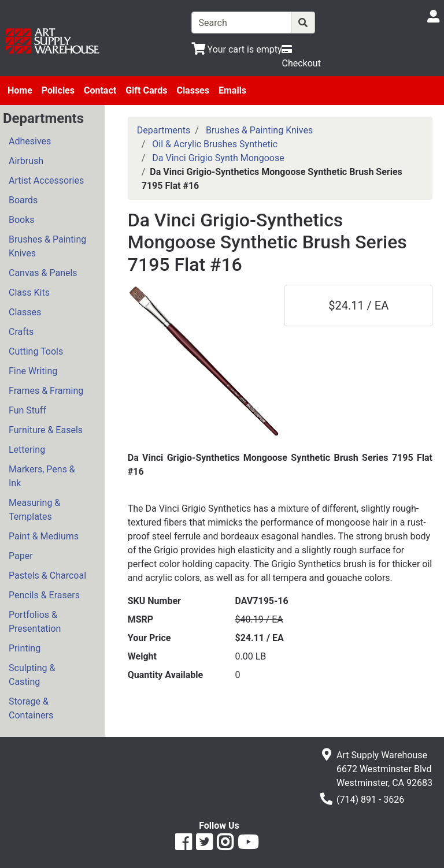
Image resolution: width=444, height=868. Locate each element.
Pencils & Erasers (44, 595)
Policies (58, 90)
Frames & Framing (46, 391)
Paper (21, 556)
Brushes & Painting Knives (47, 246)
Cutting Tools (36, 351)
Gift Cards (146, 90)
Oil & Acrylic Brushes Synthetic (215, 144)
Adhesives (30, 141)
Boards (23, 200)
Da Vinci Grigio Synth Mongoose (218, 158)
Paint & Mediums (44, 536)
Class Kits (29, 293)
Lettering (27, 450)
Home (20, 90)
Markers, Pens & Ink (42, 476)
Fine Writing (33, 371)
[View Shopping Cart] (237, 49)
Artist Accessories (46, 180)
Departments (164, 130)
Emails (232, 90)
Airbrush (26, 161)
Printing (25, 648)
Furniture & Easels (46, 430)
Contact (100, 90)
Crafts (21, 332)
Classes (193, 90)
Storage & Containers (31, 708)
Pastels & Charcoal (47, 575)
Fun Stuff (27, 410)
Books (22, 220)
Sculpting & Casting (32, 675)
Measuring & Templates (34, 510)
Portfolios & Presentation (35, 622)
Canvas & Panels (43, 273)
